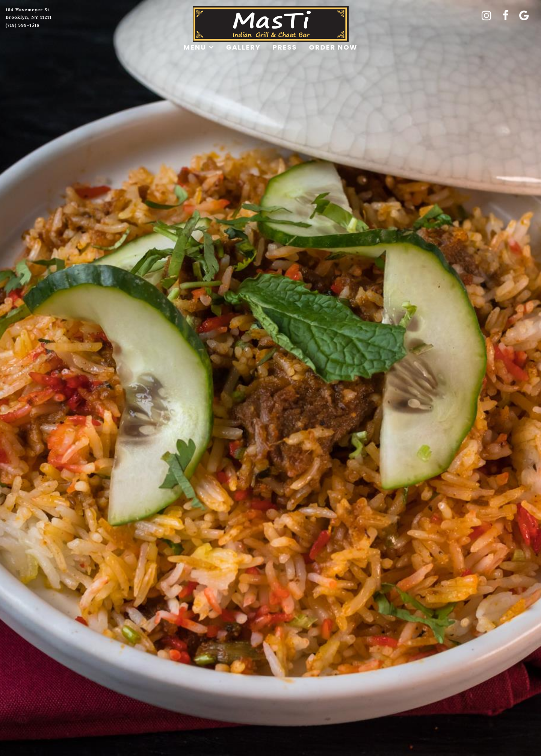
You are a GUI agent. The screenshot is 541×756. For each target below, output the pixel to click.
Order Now (333, 47)
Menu (195, 47)
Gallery (243, 47)
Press (285, 47)
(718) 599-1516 (23, 25)
